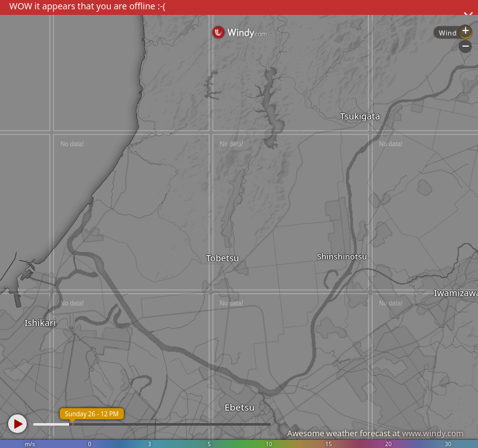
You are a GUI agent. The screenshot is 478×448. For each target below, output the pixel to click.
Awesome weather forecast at (375, 433)
